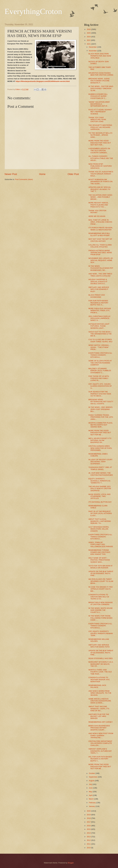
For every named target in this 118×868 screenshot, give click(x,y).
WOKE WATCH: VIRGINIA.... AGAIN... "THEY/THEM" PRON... (100, 347)
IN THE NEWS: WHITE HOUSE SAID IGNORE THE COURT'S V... (100, 610)
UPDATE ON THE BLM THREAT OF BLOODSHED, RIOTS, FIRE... (101, 573)
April (91, 795)
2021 (89, 44)
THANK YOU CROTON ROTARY (97, 212)
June (91, 788)
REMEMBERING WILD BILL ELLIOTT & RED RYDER (99, 234)
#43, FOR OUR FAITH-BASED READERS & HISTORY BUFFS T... (100, 759)
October (92, 773)
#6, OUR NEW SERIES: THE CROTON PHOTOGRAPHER (101, 474)
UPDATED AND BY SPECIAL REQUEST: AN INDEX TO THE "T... (100, 189)
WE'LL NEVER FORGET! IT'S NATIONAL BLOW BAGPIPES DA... (100, 440)
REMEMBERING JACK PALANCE (97, 686)
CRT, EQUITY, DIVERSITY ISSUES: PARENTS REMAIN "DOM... (101, 633)
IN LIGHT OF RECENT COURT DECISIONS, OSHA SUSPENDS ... (100, 462)
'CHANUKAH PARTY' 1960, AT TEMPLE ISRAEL (100, 468)
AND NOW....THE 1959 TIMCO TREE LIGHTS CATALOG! (100, 275)
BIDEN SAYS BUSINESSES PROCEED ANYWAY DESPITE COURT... (99, 728)
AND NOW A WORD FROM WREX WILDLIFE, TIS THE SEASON (100, 693)
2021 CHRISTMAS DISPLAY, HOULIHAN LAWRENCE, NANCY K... (100, 318)
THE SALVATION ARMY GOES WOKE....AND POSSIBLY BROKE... (100, 197)
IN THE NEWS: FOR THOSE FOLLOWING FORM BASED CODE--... (100, 618)
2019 (89, 815)
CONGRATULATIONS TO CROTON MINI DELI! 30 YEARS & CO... (99, 597)
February (92, 803)
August (92, 781)
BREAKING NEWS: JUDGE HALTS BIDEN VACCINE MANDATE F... (99, 81)
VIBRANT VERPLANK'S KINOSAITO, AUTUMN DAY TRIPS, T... (100, 751)
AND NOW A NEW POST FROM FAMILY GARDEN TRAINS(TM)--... (101, 735)
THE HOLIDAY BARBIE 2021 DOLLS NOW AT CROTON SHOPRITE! (100, 489)
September (93, 777)
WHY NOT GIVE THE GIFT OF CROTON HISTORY (100, 240)
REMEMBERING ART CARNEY (101, 722)
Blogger (71, 863)
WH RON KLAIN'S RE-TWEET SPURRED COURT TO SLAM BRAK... (101, 581)
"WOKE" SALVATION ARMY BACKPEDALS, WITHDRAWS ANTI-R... (99, 104)
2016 (89, 826)
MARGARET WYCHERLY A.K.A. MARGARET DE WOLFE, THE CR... (101, 664)
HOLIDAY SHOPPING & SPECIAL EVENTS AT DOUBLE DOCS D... (98, 282)
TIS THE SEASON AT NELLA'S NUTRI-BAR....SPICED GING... (100, 135)
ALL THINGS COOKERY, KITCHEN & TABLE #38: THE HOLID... (101, 158)
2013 (89, 837)
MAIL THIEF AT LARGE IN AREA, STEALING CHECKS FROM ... (100, 222)
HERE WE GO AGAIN (97, 216)
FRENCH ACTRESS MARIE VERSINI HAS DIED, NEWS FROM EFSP (100, 253)
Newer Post (11, 174)
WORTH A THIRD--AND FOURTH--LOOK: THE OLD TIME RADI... (100, 672)
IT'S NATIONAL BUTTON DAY (100, 502)
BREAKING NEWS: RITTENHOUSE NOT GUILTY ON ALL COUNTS (101, 402)
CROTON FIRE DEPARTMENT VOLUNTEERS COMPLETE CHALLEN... (100, 743)
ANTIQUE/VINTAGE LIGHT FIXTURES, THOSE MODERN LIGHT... (99, 326)
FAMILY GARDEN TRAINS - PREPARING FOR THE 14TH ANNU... (101, 417)
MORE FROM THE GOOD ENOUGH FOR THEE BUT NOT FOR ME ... (100, 433)
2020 (89, 811)
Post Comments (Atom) (24, 179)
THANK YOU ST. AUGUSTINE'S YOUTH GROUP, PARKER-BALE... (101, 174)
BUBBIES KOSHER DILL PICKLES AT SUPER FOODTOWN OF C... (98, 96)
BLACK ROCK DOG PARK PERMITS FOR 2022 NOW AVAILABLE (100, 56)
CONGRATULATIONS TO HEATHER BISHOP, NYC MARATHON (99, 680)
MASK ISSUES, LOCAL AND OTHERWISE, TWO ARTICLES (99, 496)
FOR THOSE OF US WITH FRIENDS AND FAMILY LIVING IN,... (99, 378)
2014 (89, 833)
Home (42, 174)
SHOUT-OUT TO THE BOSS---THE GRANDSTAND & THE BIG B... (100, 334)
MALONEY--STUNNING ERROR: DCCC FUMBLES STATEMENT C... (100, 371)
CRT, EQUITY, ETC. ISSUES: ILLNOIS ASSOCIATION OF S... (100, 386)
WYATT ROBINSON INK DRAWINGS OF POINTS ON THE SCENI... (100, 182)
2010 (89, 848)
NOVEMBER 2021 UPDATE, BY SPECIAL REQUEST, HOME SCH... (101, 260)
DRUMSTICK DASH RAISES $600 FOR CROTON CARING (101, 74)
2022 (89, 40)
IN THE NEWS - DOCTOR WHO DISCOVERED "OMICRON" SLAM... (101, 88)
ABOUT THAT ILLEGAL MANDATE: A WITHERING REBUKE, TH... (100, 521)
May (91, 792)
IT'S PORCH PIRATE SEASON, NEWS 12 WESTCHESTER (101, 229)
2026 (89, 29)
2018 (89, 818)
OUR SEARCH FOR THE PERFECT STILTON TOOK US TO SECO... (100, 394)
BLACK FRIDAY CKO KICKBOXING (97, 296)
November (93, 51)
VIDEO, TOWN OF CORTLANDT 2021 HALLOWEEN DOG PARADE (101, 544)
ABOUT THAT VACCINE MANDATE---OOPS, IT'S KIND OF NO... (99, 709)
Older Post (73, 174)
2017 (89, 822)
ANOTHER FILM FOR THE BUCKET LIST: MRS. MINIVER (99, 716)
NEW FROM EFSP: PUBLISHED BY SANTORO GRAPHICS (100, 166)
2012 (89, 840)
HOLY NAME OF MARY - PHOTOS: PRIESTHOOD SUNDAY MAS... (99, 560)
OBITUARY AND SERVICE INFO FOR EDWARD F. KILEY (99, 289)
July (91, 784)
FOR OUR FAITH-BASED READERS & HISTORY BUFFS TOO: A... (98, 303)
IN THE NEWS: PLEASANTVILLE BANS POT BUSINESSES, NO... (101, 268)
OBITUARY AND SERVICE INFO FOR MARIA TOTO (99, 646)
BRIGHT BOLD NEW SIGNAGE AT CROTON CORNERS (101, 603)
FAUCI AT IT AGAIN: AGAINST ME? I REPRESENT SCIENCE (100, 112)
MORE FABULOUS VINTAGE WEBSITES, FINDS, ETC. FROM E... (100, 311)
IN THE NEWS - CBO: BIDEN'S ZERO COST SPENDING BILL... (100, 409)
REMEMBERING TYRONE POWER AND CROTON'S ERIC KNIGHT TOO (99, 552)
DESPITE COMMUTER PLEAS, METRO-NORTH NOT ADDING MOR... (101, 425)
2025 (89, 33)
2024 (89, 37)
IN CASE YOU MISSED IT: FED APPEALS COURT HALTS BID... (100, 589)
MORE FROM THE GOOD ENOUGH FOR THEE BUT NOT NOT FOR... (100, 143)
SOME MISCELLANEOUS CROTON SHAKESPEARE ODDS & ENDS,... (100, 701)
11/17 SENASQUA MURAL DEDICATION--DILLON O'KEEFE (99, 529)
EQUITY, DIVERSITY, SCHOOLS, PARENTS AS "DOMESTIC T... (99, 481)
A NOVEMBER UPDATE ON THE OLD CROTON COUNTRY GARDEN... (99, 151)
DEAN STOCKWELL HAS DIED (100, 658)
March (91, 799)
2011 (89, 844)
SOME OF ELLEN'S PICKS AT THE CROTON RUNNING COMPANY (100, 363)
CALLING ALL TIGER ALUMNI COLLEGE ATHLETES (100, 246)
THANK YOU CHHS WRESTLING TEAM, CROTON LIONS (97, 120)
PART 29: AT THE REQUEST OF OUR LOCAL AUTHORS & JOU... (100, 513)
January (92, 806)
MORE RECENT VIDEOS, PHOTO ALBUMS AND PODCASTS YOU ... (98, 205)
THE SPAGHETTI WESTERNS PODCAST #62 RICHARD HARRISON (100, 127)
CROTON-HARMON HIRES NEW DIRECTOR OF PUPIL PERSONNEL (100, 448)
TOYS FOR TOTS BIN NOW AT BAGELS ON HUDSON (100, 567)
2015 (89, 829)
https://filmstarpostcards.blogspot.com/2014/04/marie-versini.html (43, 81)
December (93, 47)
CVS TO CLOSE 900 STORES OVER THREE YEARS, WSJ (100, 340)
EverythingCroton (33, 11)
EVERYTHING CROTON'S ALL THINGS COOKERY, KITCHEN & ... (100, 355)
